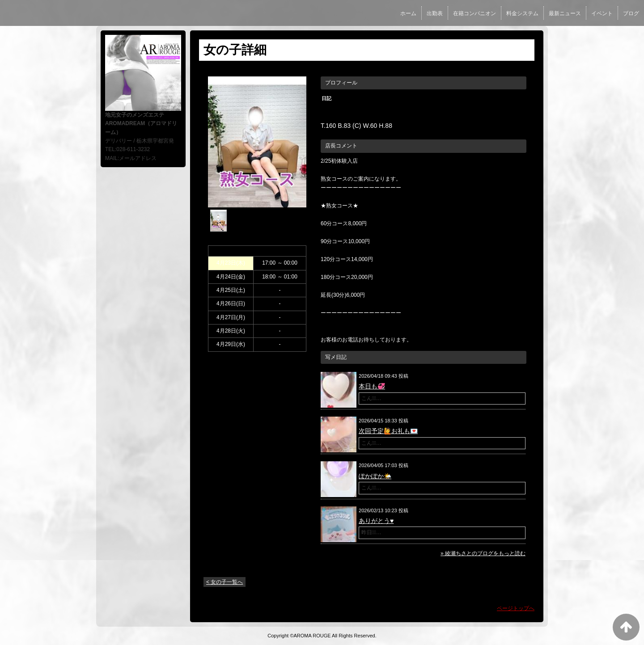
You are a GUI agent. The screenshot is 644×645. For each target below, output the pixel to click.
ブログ (631, 13)
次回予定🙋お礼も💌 (388, 431)
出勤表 (435, 13)
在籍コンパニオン (475, 13)
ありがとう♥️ (376, 521)
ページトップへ (516, 608)
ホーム (408, 13)
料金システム (522, 13)
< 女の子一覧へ (225, 582)
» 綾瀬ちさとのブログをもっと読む (483, 553)
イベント (602, 13)
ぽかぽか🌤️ (375, 476)
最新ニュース (565, 13)
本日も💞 (372, 386)
